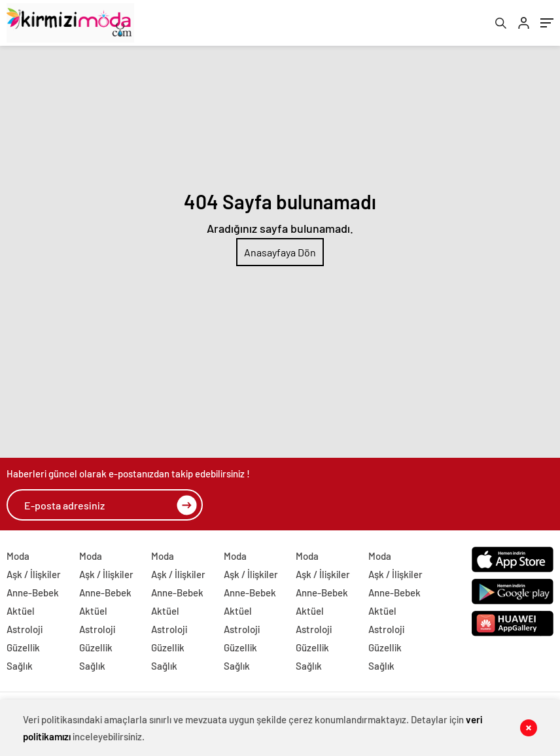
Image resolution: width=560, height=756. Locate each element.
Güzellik (23, 647)
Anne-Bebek (33, 593)
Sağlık (20, 666)
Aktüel (21, 611)
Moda (18, 556)
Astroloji (25, 629)
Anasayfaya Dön (280, 252)
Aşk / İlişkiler (34, 574)
